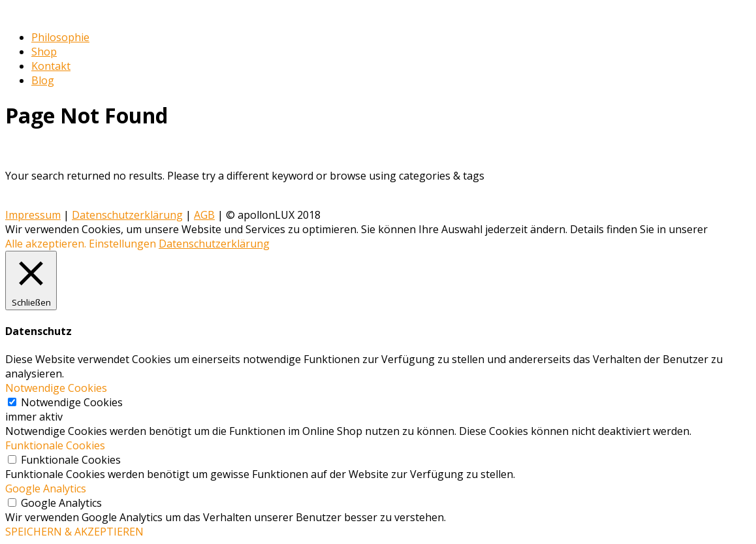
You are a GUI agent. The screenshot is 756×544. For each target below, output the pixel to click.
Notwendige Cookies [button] (56, 388)
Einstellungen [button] (122, 244)
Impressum (33, 215)
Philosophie (60, 37)
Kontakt (51, 66)
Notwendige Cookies (72, 402)
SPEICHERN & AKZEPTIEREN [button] (74, 532)
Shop (44, 52)
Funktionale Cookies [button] (55, 445)
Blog (43, 80)
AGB (204, 215)
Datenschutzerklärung (127, 215)
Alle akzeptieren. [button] (46, 244)
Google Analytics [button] (46, 488)
